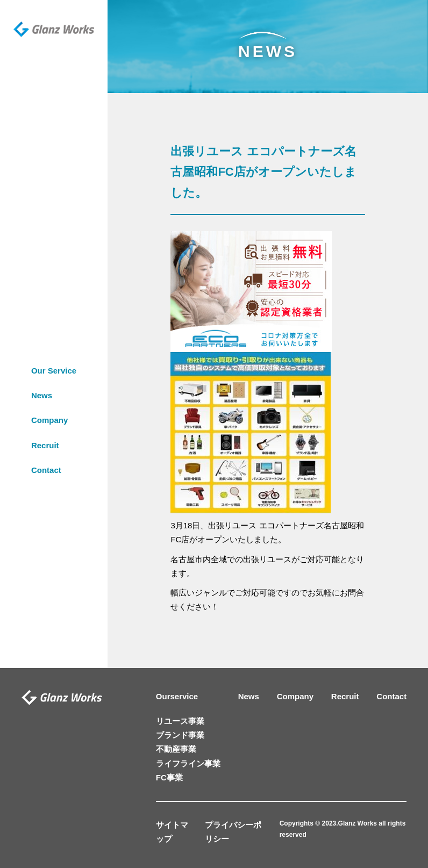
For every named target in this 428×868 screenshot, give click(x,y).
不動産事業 (176, 749)
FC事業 (169, 777)
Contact (46, 452)
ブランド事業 (180, 735)
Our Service (54, 352)
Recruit (45, 427)
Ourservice (177, 696)
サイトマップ (172, 832)
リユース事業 (180, 721)
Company (49, 402)
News (42, 377)
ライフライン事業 (188, 763)
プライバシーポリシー (233, 832)
